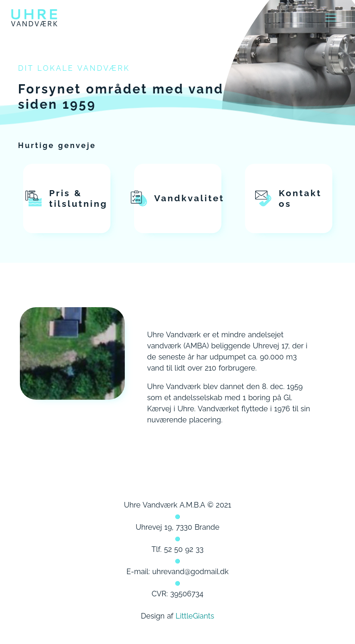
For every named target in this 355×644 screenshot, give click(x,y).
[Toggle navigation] (331, 18)
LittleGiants (195, 616)
